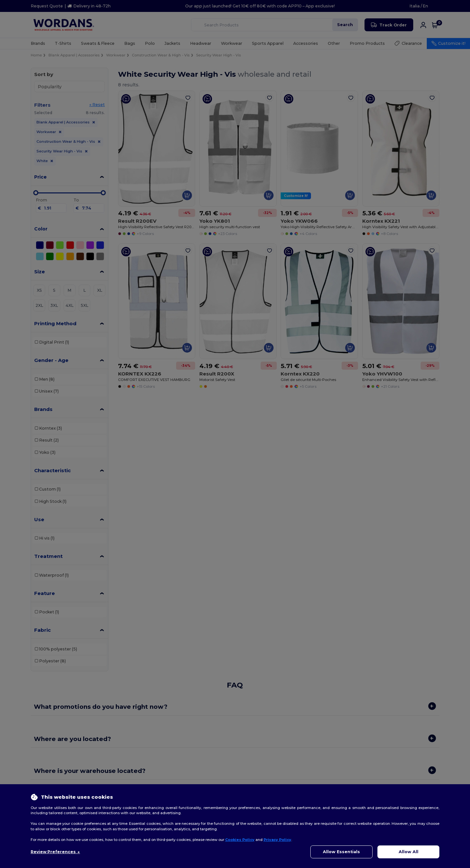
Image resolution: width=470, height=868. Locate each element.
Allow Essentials (341, 852)
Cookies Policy (240, 840)
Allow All (409, 852)
